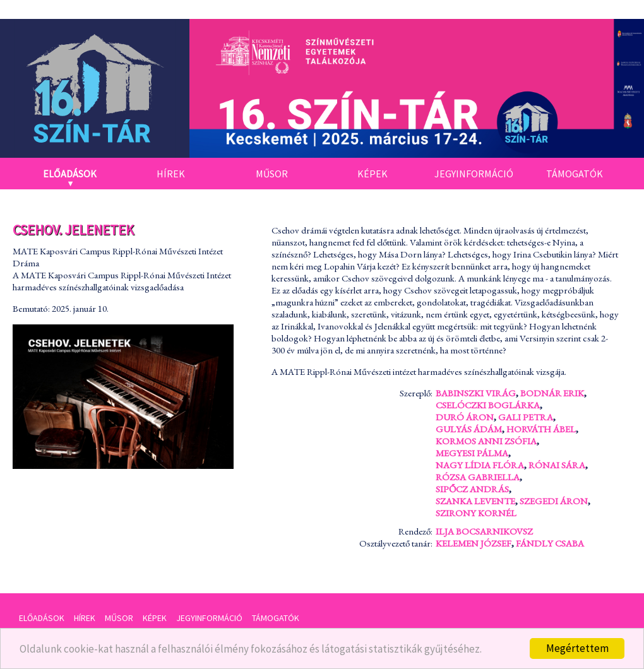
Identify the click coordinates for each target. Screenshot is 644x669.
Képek (373, 174)
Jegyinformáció (474, 174)
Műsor (272, 174)
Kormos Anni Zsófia (486, 441)
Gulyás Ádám (469, 429)
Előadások (70, 174)
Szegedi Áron (554, 501)
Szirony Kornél (476, 513)
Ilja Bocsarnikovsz (484, 531)
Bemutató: (32, 308)
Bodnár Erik (552, 393)
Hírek (171, 174)
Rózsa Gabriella (478, 477)
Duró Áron (465, 417)
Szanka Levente (475, 501)
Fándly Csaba (550, 543)
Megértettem (577, 648)
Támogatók (575, 174)
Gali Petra (526, 417)
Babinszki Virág (476, 393)
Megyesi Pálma (472, 453)
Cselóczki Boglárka (488, 405)
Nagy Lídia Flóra (480, 465)
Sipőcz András (472, 489)
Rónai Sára (557, 465)
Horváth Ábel (541, 429)
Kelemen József (474, 543)
